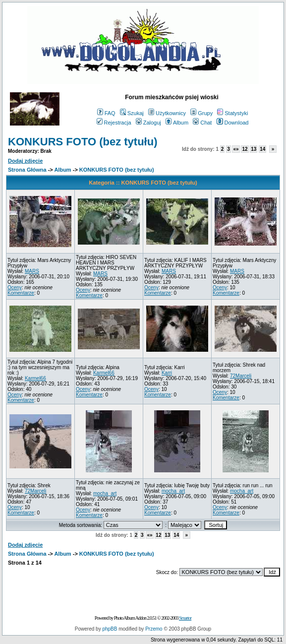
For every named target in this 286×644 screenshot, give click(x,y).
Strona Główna (27, 170)
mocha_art (105, 493)
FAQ (106, 113)
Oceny (15, 288)
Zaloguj (148, 123)
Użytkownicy (167, 113)
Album (177, 123)
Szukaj (132, 113)
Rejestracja (114, 123)
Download (233, 123)
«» (236, 149)
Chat (202, 123)
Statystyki (232, 113)
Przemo (154, 629)
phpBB (110, 629)
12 (245, 149)
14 (262, 149)
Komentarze (21, 293)
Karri (167, 373)
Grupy (201, 113)
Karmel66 (35, 378)
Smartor (185, 618)
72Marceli (241, 376)
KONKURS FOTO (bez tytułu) (83, 142)
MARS (32, 271)
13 (254, 149)
